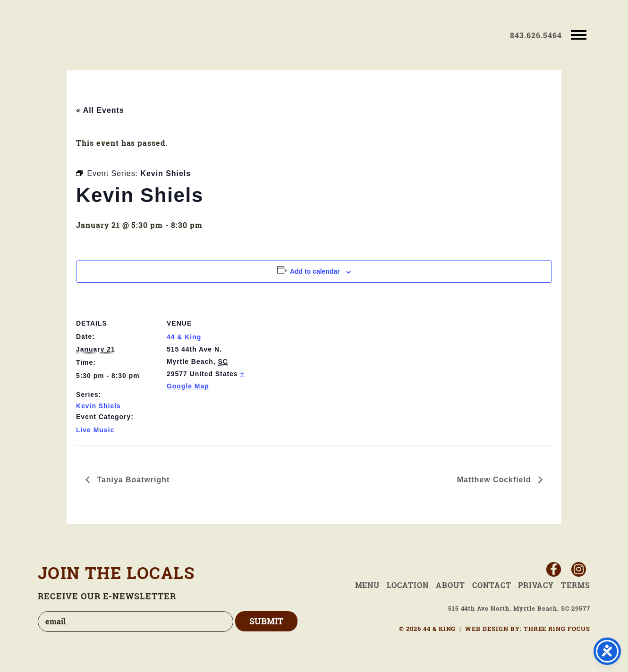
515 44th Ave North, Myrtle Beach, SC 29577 (519, 609)
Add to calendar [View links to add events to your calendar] (315, 271)
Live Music (95, 430)
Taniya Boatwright (132, 480)
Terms (576, 585)
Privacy (536, 585)
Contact (492, 585)
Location (408, 585)
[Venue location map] (307, 363)
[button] (578, 34)
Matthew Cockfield (495, 480)
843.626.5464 (536, 35)
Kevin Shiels (98, 406)
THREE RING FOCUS (557, 629)
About (450, 585)
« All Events (100, 110)
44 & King (93, 35)
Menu (368, 585)
